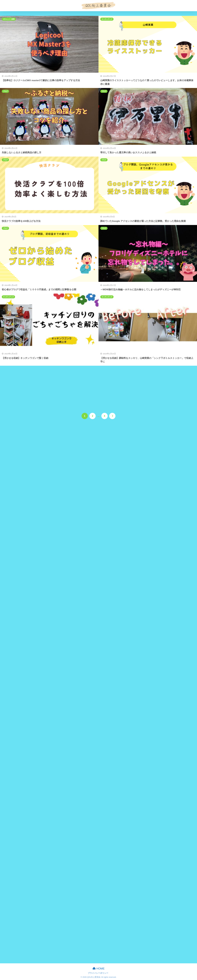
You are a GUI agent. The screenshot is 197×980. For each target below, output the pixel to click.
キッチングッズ (107, 19)
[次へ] (112, 416)
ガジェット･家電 (9, 19)
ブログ (5, 91)
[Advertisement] (99, 386)
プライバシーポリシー (98, 973)
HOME (99, 969)
